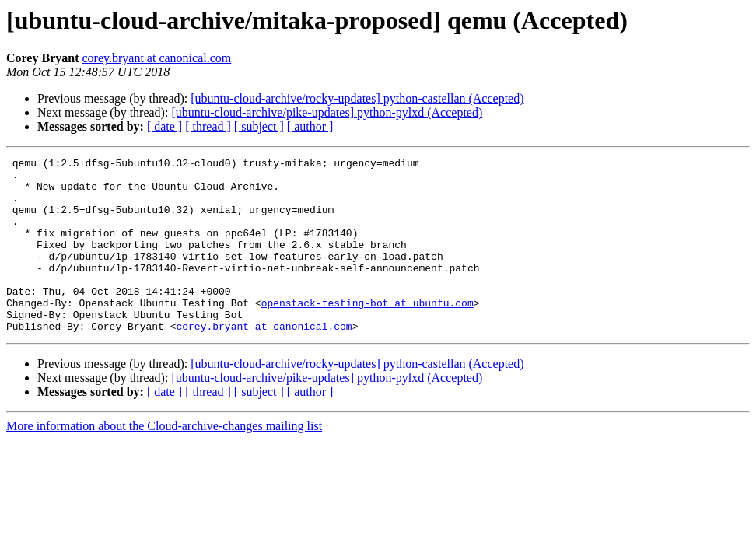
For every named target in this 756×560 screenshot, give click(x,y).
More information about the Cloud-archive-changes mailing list (164, 461)
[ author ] (310, 126)
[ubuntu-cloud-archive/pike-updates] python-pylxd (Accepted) (327, 112)
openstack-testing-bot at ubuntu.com (367, 333)
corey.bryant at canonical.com (156, 58)
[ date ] (164, 126)
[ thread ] (208, 126)
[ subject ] (259, 126)
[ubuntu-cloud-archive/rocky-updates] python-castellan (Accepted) (357, 98)
